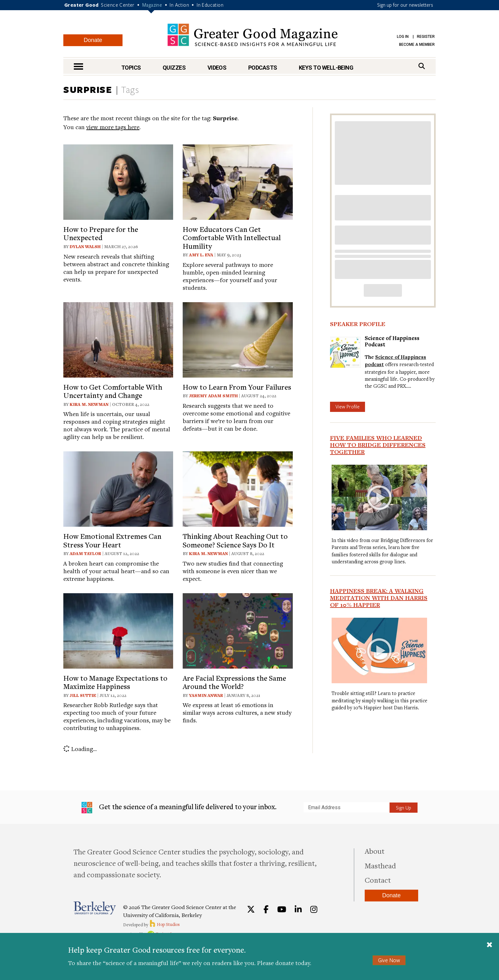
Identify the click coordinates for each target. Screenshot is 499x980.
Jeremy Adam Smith (213, 396)
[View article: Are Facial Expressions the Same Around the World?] (238, 630)
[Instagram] (314, 909)
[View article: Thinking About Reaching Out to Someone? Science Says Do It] (238, 488)
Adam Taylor (85, 553)
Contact (378, 880)
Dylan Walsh (85, 247)
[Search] (422, 66)
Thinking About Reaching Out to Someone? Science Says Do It (235, 540)
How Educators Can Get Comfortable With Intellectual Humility (232, 237)
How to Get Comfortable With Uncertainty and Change (113, 391)
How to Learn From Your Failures (237, 387)
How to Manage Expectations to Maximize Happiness (115, 682)
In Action (179, 5)
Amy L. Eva (201, 255)
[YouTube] (282, 909)
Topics (131, 68)
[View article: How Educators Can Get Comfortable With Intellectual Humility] (238, 181)
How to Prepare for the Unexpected (101, 233)
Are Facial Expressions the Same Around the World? (234, 682)
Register (426, 37)
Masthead (380, 865)
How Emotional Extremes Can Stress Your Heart (112, 540)
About (375, 851)
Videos (217, 68)
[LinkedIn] (298, 909)
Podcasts (263, 68)
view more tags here (113, 127)
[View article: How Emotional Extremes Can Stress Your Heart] (118, 488)
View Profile (348, 407)
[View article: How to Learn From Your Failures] (238, 339)
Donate (93, 40)
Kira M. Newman (89, 404)
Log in (403, 37)
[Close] (489, 945)
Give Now (389, 960)
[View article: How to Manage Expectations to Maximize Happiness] (118, 630)
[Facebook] (266, 909)
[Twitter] (251, 909)
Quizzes (174, 68)
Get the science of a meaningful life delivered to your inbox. (179, 808)
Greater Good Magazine (253, 35)
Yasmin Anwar (206, 695)
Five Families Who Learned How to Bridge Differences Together (378, 445)
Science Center (118, 5)
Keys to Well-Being (326, 68)
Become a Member (417, 45)
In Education (210, 5)
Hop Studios (164, 924)
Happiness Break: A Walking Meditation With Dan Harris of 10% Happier (379, 598)
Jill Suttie (83, 695)
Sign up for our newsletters (405, 5)
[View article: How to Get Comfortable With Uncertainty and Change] (118, 339)
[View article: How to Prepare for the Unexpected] (118, 181)
